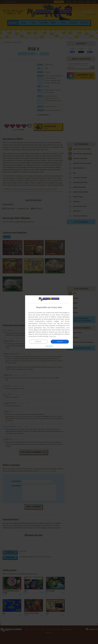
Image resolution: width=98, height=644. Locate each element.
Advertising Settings (41, 334)
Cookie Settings (43, 336)
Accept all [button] (60, 342)
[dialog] (49, 322)
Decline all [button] (38, 342)
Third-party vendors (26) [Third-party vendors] (47, 323)
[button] (49, 346)
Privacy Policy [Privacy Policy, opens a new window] (53, 336)
